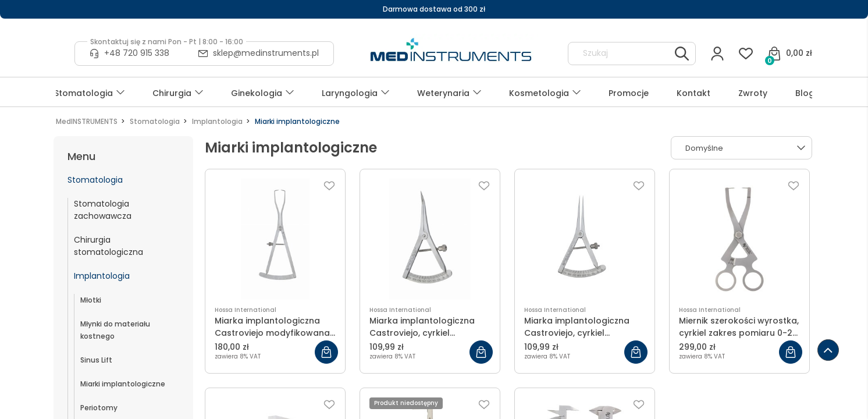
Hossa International (246, 310)
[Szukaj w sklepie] (621, 54)
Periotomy (99, 408)
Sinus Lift (96, 360)
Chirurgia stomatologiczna (109, 246)
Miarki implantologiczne (123, 384)
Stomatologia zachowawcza (103, 210)
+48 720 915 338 (137, 53)
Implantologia (102, 276)
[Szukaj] (682, 54)
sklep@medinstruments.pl (266, 53)
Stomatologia (95, 180)
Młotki (91, 300)
